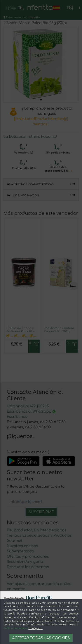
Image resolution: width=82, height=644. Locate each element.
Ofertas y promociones (28, 557)
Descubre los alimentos (28, 567)
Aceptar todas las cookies (41, 638)
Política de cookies (15, 628)
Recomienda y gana (25, 562)
